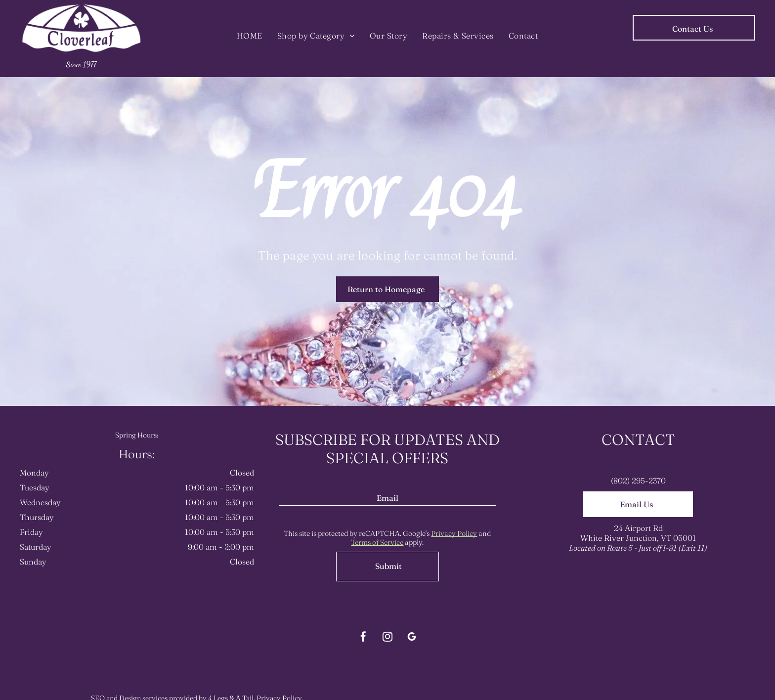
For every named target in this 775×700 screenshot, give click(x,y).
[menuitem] (250, 35)
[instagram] (387, 638)
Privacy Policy (454, 533)
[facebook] (363, 638)
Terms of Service (377, 542)
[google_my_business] (412, 638)
